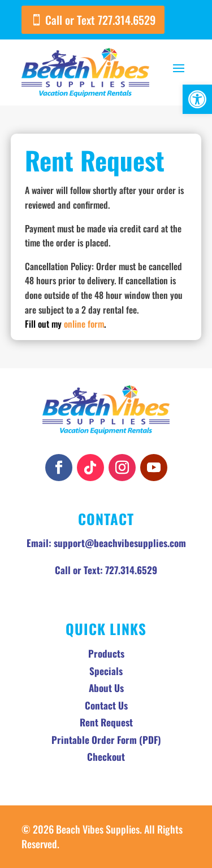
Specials (106, 671)
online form (84, 324)
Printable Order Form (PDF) (106, 740)
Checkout (106, 757)
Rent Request (106, 722)
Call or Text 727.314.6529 (100, 20)
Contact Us (106, 705)
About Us (106, 688)
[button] (197, 99)
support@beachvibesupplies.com (120, 543)
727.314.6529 (131, 570)
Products (106, 653)
